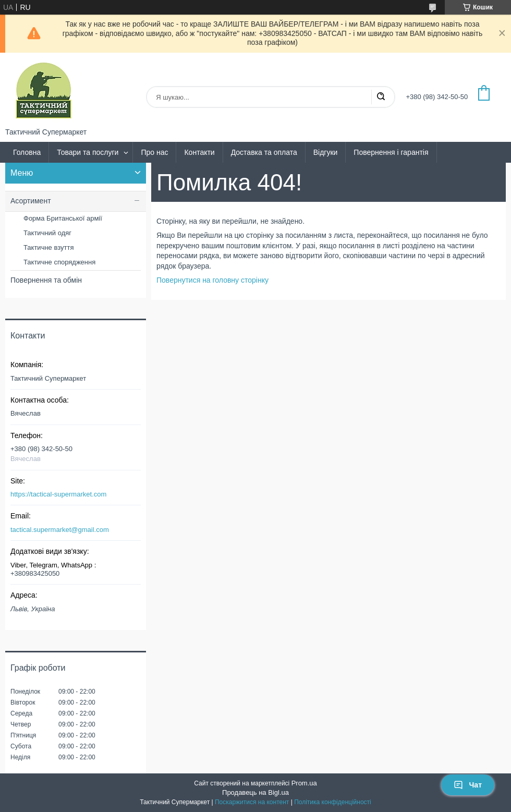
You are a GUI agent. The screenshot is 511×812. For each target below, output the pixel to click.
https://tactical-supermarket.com (58, 494)
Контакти (199, 152)
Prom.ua (304, 783)
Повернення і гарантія (391, 152)
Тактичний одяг (47, 233)
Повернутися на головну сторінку (212, 280)
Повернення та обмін (46, 280)
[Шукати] (381, 97)
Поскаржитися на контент (252, 802)
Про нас (154, 152)
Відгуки (326, 152)
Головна (27, 152)
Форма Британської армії (63, 218)
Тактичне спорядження (59, 262)
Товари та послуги (88, 152)
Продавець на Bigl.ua (256, 792)
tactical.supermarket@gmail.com (60, 530)
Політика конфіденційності (333, 802)
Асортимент (31, 201)
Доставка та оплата (264, 152)
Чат (468, 785)
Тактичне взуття (48, 247)
